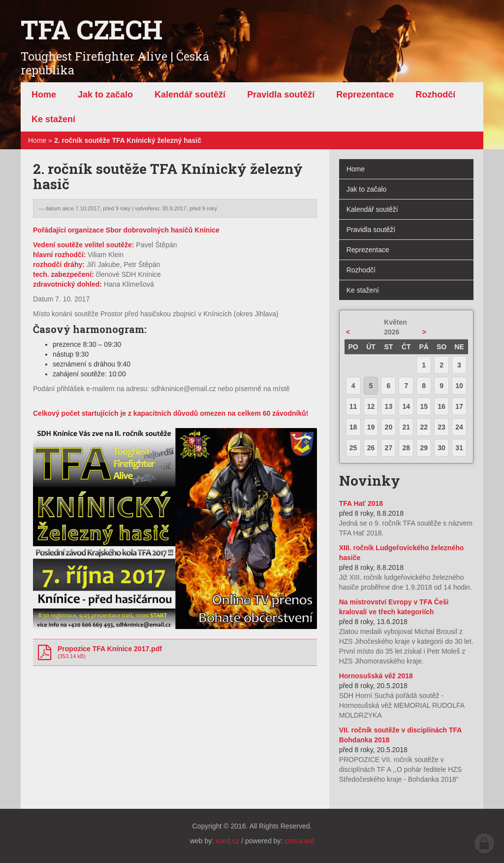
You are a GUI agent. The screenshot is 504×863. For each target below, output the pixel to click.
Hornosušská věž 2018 (376, 676)
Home (37, 140)
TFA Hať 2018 (361, 503)
